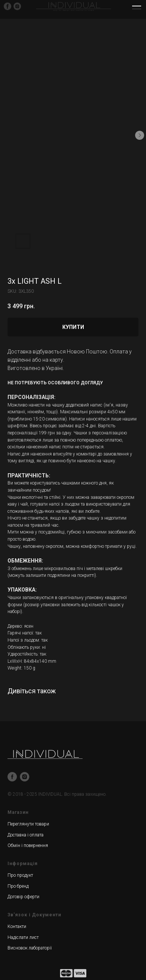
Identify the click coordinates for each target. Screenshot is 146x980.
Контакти (17, 926)
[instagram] (25, 777)
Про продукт (20, 875)
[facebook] (12, 777)
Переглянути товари (28, 824)
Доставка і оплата (26, 835)
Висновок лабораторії (30, 948)
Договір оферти (23, 897)
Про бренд (18, 886)
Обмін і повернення (28, 845)
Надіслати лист (23, 937)
